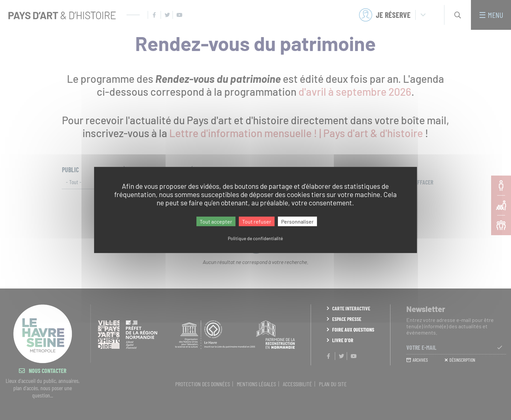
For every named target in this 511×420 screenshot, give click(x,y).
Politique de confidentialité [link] (255, 238)
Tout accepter (216, 221)
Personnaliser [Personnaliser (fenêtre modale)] (297, 221)
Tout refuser (257, 221)
